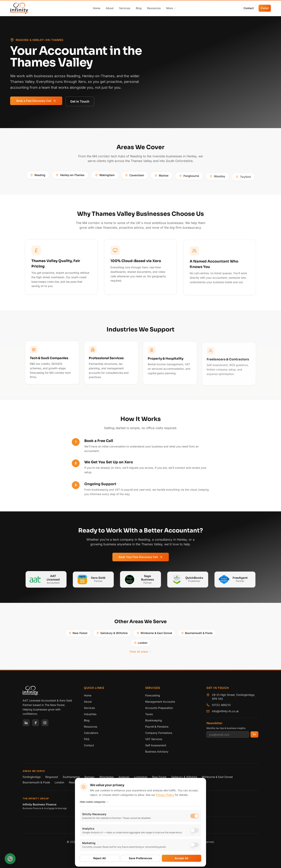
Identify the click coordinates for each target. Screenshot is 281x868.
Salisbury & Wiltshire (112, 635)
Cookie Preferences (163, 851)
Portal (265, 8)
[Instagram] (45, 723)
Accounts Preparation (159, 708)
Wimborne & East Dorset (154, 635)
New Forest (78, 635)
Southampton (71, 777)
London (141, 644)
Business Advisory (157, 752)
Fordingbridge (32, 777)
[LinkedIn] (26, 723)
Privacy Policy (115, 851)
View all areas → (141, 653)
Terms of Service (137, 851)
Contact (249, 8)
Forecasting (153, 695)
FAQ (87, 739)
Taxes (149, 714)
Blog (139, 8)
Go (254, 734)
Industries (90, 714)
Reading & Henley (80, 782)
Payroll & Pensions (157, 727)
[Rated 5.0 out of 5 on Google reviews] (140, 826)
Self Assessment (156, 745)
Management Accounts (160, 702)
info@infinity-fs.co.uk (225, 711)
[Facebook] (36, 723)
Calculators (91, 733)
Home (97, 8)
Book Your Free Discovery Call (141, 559)
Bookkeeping (154, 720)
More (171, 8)
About (110, 8)
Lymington (141, 777)
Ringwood (52, 777)
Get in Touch (80, 101)
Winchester (107, 777)
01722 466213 (221, 705)
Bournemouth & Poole (197, 635)
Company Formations (159, 733)
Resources (154, 8)
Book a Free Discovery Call (36, 101)
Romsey (90, 777)
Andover (124, 777)
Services (125, 8)
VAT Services (154, 739)
